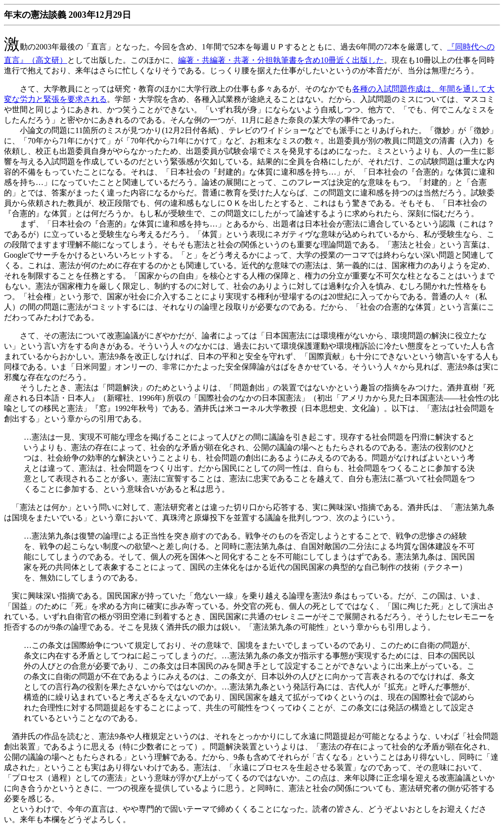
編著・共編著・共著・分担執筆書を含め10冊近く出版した (281, 60)
